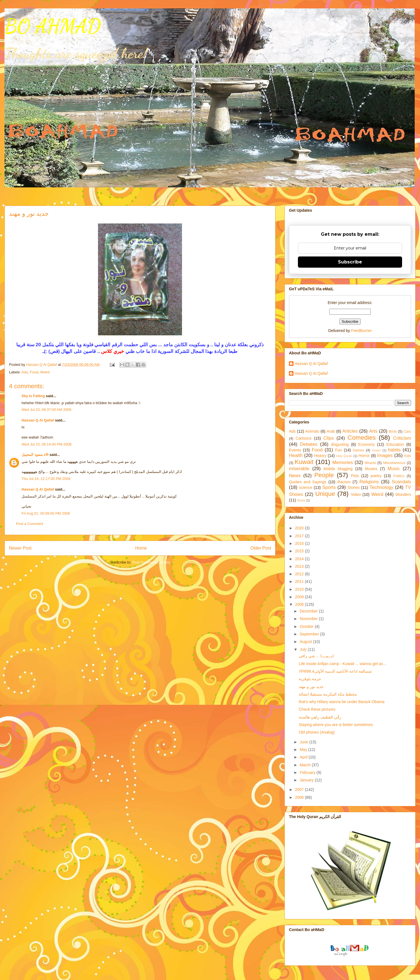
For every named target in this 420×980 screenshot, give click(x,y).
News (295, 476)
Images (385, 455)
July (304, 649)
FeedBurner (361, 331)
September (310, 634)
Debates (309, 444)
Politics (399, 476)
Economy (367, 444)
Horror (364, 456)
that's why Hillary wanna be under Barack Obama (342, 702)
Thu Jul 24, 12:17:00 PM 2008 (46, 479)
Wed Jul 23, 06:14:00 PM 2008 (46, 444)
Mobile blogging (338, 469)
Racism (344, 482)
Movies (371, 469)
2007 (300, 790)
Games (359, 450)
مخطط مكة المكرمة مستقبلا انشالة (328, 694)
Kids (408, 456)
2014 (300, 559)
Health (296, 455)
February (308, 772)
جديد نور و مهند (311, 687)
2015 (300, 551)
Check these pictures (317, 709)
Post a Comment (30, 524)
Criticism (402, 438)
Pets (355, 476)
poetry (376, 476)
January (307, 780)
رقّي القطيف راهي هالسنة (320, 717)
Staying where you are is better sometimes (336, 725)
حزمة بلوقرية (310, 679)
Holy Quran (344, 456)
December (309, 611)
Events (295, 450)
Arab (331, 431)
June (304, 742)
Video (356, 494)
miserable (299, 469)
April (304, 757)
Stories (354, 487)
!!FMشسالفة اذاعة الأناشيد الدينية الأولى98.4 (335, 671)
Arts (373, 431)
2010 (300, 589)
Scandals (401, 482)
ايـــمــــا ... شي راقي (316, 656)
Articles (350, 431)
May (304, 750)
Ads (25, 372)
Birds (393, 432)
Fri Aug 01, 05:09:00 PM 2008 (46, 513)
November (309, 619)
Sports (329, 487)
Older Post (261, 548)
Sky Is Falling (33, 396)
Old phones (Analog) (317, 732)
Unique (325, 494)
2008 (300, 604)
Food (34, 372)
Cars (407, 432)
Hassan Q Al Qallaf (38, 420)
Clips (329, 438)
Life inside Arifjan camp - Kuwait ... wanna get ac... (343, 664)
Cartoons (304, 438)
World (301, 500)
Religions (369, 482)
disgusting (340, 444)
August (306, 642)
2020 (300, 528)
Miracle (370, 463)
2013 (300, 566)
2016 (300, 543)
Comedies (362, 438)
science (306, 487)
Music (394, 469)
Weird (45, 372)
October (307, 626)
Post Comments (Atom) (151, 562)
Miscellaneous (394, 463)
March (306, 765)
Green (376, 450)
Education (395, 444)
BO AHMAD (53, 26)
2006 (300, 797)
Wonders (403, 494)
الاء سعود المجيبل (35, 455)
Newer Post (20, 548)
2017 (300, 536)
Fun (339, 450)
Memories (343, 462)
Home (141, 548)
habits (394, 450)
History (320, 456)
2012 (300, 574)
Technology (382, 487)
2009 (300, 597)
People (324, 475)
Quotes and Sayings (308, 482)
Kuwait (304, 462)
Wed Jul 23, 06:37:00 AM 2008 (46, 410)
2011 (300, 581)
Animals (312, 431)
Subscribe (350, 262)
